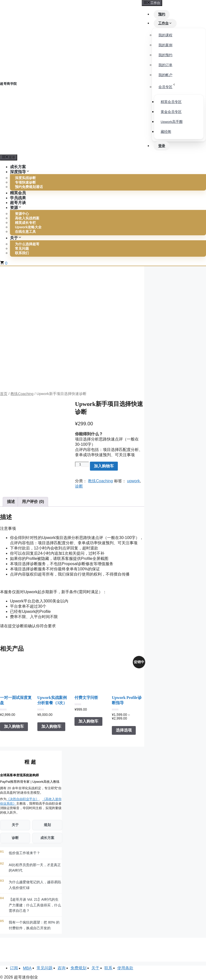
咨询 (62, 968)
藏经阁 (166, 132)
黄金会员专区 (171, 112)
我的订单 (165, 65)
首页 (4, 394)
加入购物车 (104, 466)
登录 (162, 146)
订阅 (14, 968)
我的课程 (165, 35)
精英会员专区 (171, 102)
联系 (108, 968)
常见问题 (45, 968)
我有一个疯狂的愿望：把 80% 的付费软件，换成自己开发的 (34, 925)
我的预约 (165, 55)
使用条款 (125, 968)
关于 (16, 238)
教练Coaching (22, 394)
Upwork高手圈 (172, 122)
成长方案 (47, 838)
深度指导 (20, 172)
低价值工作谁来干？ (24, 853)
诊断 (79, 486)
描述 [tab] (11, 502)
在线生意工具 (25, 232)
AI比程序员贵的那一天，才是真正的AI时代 (35, 868)
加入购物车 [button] (14, 727)
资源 (16, 208)
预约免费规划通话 (29, 187)
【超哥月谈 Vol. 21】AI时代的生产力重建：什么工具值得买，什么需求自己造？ (35, 905)
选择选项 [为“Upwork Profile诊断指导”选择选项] (124, 730)
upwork (134, 481)
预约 (162, 14)
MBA (27, 968)
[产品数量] (82, 464)
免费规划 (78, 968)
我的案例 (165, 45)
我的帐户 (165, 75)
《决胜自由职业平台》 (23, 799)
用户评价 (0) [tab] (33, 502)
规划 (47, 825)
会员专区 (167, 86)
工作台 (165, 23)
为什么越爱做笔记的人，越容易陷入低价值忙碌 (35, 885)
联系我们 (22, 253)
